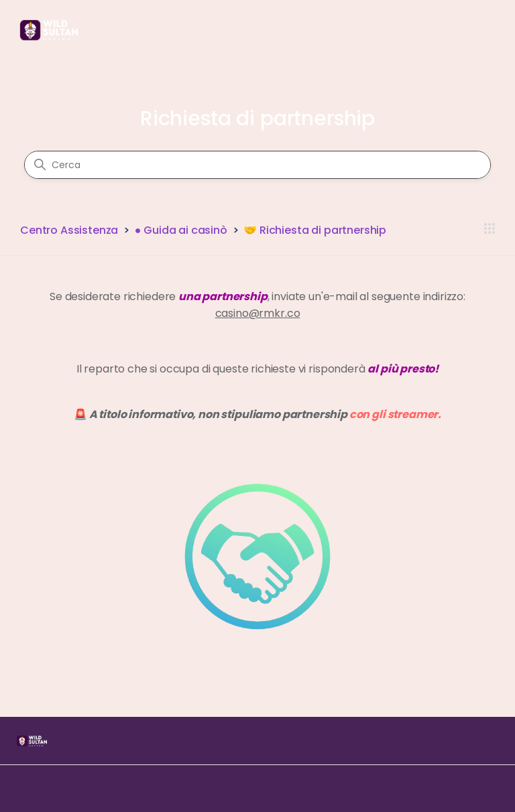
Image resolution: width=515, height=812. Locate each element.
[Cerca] (257, 165)
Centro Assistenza (69, 230)
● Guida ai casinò (181, 230)
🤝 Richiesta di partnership (315, 230)
